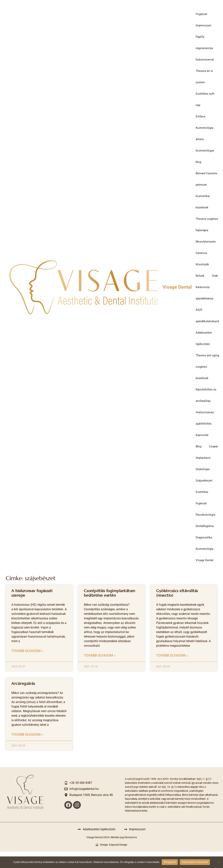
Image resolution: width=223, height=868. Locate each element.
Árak (215, 276)
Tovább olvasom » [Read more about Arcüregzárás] (27, 734)
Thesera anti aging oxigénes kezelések (207, 367)
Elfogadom (170, 862)
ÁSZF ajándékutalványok (207, 316)
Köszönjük (202, 264)
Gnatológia (203, 469)
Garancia (201, 253)
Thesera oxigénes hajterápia (207, 225)
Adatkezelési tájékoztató (204, 338)
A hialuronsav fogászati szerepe (32, 593)
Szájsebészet (204, 481)
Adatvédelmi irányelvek (195, 862)
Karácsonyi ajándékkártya (204, 293)
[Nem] (218, 862)
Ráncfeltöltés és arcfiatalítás (206, 395)
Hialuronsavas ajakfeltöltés (205, 418)
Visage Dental (177, 287)
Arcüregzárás (23, 684)
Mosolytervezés (206, 242)
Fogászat (201, 14)
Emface (201, 116)
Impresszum (203, 25)
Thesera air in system (204, 77)
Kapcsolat (202, 435)
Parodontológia (205, 515)
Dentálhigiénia (205, 526)
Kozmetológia (204, 549)
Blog (199, 446)
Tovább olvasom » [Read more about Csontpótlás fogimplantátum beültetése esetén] (100, 655)
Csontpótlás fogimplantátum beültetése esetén (110, 593)
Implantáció (203, 458)
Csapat (213, 446)
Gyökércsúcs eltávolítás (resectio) (177, 593)
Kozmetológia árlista (204, 134)
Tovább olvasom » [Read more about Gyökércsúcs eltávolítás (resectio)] (172, 655)
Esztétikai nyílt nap (205, 99)
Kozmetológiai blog (205, 156)
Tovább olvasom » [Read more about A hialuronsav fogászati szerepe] (27, 651)
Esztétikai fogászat (202, 498)
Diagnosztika (204, 537)
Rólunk (200, 276)
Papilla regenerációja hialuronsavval (205, 48)
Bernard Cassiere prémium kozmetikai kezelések (206, 190)
